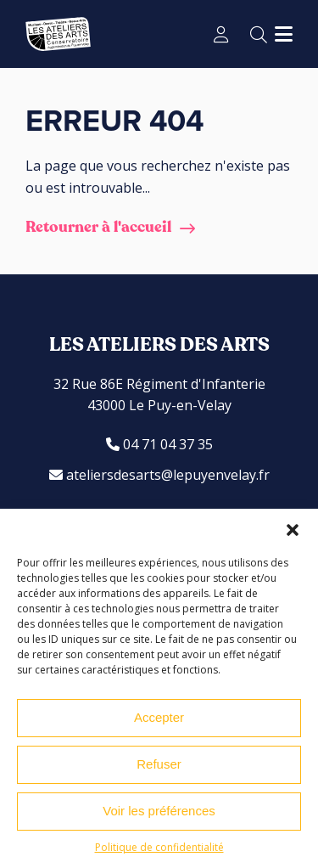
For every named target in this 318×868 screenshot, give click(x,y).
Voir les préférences (159, 811)
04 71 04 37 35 (159, 444)
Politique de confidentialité (159, 847)
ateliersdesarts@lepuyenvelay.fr (159, 475)
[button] (293, 530)
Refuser (159, 764)
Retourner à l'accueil (98, 227)
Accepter (159, 717)
